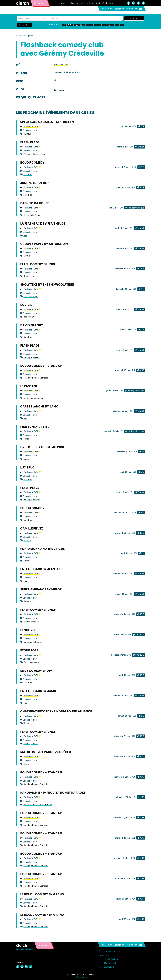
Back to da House (35, 203)
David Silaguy (32, 325)
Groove (27, 256)
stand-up (35, 276)
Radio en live (29, 317)
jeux (43, 154)
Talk (32, 215)
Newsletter (104, 955)
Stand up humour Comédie (36, 378)
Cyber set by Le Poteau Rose (42, 447)
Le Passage (29, 386)
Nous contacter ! (106, 967)
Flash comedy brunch (38, 264)
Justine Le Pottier (34, 183)
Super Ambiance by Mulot (41, 590)
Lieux (92, 3)
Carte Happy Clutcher (109, 963)
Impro (26, 764)
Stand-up (28, 175)
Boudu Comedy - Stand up (41, 366)
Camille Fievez (32, 529)
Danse (38, 215)
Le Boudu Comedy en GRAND (42, 895)
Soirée (26, 439)
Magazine (74, 3)
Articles (84, 3)
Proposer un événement (110, 951)
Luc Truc (28, 468)
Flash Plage (30, 142)
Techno (27, 723)
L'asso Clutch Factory (108, 959)
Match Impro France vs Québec (46, 752)
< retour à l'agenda (25, 36)
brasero (37, 154)
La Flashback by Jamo (38, 691)
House (26, 215)
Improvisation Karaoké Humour (38, 805)
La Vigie (26, 305)
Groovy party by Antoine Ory (44, 244)
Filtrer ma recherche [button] (24, 25)
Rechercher (134, 18)
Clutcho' (100, 3)
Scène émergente (31, 398)
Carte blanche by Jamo (39, 407)
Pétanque (28, 154)
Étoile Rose (29, 630)
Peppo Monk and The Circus (43, 549)
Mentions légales (80, 977)
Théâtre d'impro (31, 297)
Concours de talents (33, 642)
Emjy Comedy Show (36, 671)
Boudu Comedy (32, 163)
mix (32, 601)
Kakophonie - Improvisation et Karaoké (53, 793)
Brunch (27, 276)
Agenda (65, 3)
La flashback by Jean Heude (43, 224)
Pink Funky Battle (35, 427)
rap (42, 398)
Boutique (110, 3)
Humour (61, 90)
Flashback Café (63, 65)
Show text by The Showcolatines (47, 285)
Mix (25, 236)
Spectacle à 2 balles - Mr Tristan (47, 122)
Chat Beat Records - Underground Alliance (56, 712)
